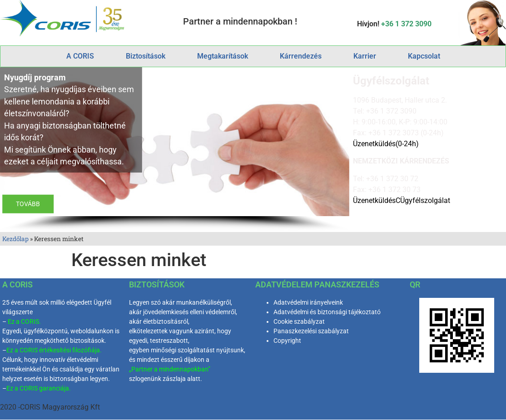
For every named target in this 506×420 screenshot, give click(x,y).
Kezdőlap (15, 239)
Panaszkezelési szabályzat (311, 331)
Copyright (287, 341)
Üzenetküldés (374, 200)
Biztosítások (146, 56)
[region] (175, 150)
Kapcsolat (424, 56)
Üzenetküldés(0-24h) (386, 144)
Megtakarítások (223, 56)
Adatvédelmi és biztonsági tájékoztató (327, 312)
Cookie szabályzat (299, 321)
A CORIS (80, 56)
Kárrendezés (301, 56)
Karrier (365, 56)
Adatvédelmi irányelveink (308, 302)
